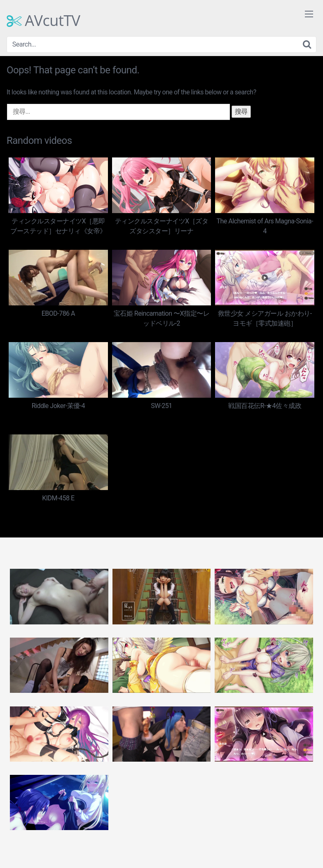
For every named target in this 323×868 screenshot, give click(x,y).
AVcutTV (43, 21)
